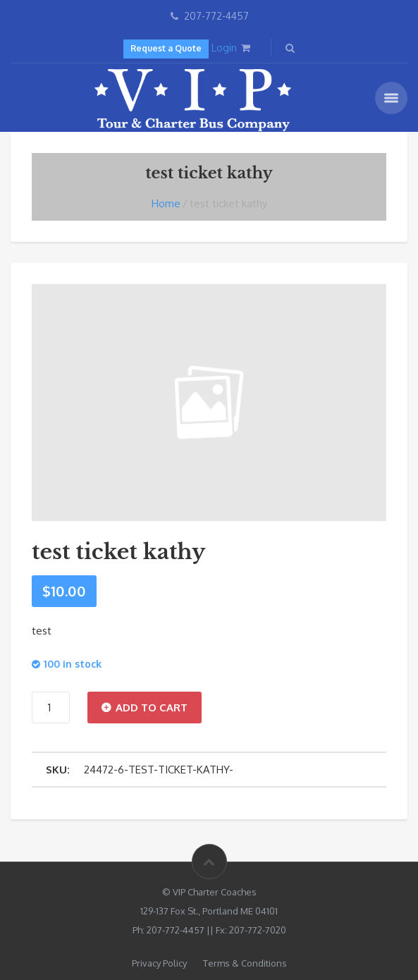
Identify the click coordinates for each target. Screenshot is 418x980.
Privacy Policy (159, 963)
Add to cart (152, 708)
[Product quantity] (51, 708)
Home (166, 203)
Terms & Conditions (245, 963)
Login (224, 48)
